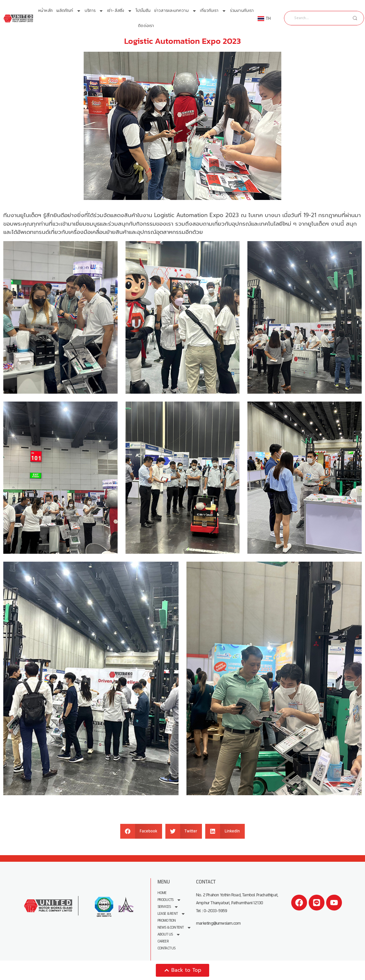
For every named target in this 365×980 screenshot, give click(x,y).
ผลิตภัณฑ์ (69, 11)
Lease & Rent (171, 914)
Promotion (167, 921)
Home (162, 893)
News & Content (175, 927)
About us (169, 934)
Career (163, 941)
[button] (141, 831)
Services (168, 907)
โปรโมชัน (143, 11)
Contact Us (167, 948)
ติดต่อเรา (146, 26)
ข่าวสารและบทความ (175, 11)
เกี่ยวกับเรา (213, 11)
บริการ (94, 11)
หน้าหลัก (45, 11)
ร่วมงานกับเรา (242, 11)
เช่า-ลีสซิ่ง (120, 11)
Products (169, 900)
